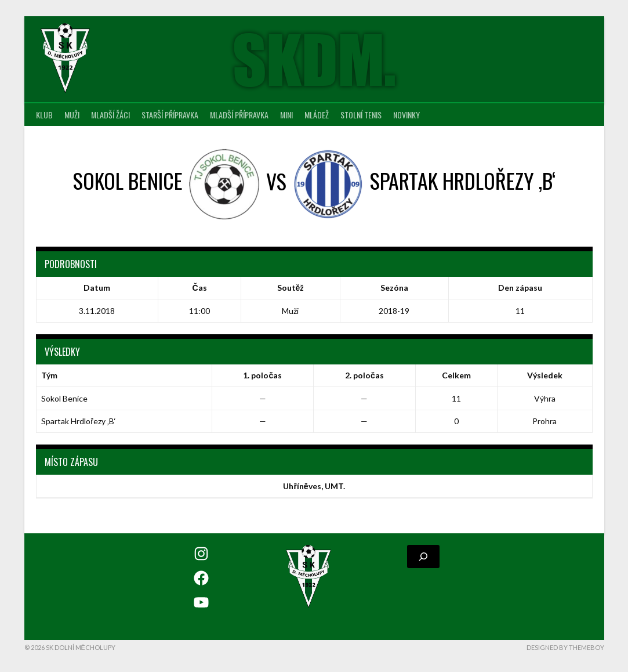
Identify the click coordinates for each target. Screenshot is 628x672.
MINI (286, 115)
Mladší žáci (110, 115)
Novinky (406, 115)
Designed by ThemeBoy (565, 647)
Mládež (317, 115)
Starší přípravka (170, 115)
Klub (44, 115)
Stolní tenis (361, 115)
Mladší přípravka (239, 115)
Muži (72, 115)
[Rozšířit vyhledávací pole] (423, 557)
